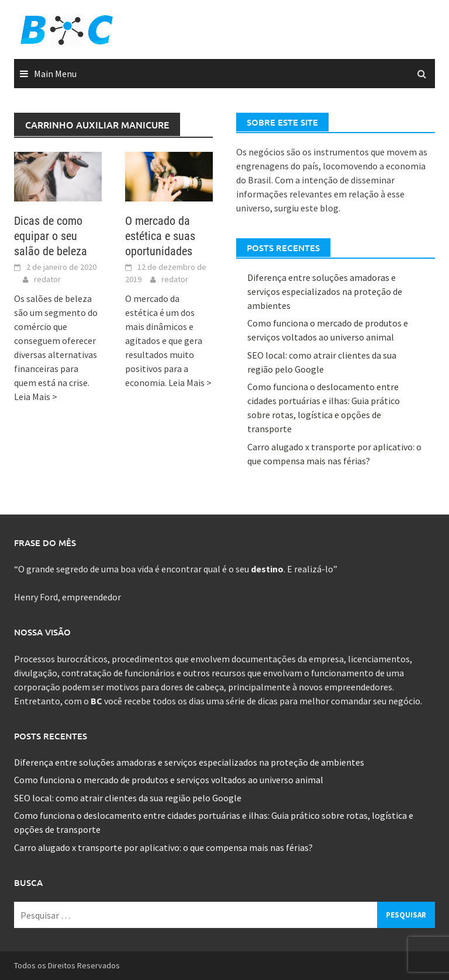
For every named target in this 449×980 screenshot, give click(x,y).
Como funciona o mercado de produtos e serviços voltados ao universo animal (169, 780)
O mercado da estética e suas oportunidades (160, 236)
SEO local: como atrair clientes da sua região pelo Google (128, 798)
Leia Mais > (36, 397)
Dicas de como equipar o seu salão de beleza (51, 236)
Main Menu (55, 74)
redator (47, 279)
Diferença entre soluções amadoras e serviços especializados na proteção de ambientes (325, 291)
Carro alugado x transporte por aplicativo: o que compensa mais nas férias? (163, 847)
